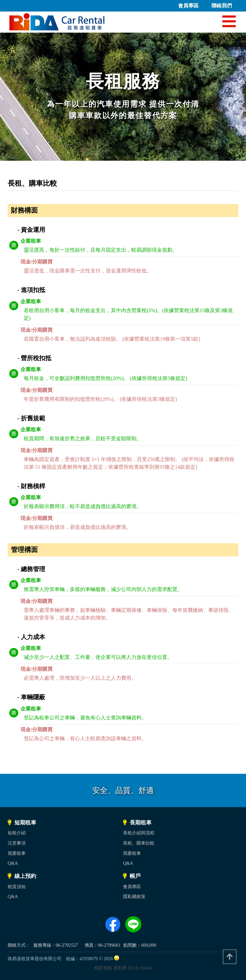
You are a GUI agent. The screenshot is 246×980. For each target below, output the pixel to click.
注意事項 (17, 843)
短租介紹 (17, 833)
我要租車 (17, 853)
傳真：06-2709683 (102, 945)
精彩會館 (103, 968)
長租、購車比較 (139, 843)
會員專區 (188, 6)
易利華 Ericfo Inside (133, 968)
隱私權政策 (134, 896)
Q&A (13, 863)
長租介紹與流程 (139, 833)
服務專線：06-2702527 (56, 945)
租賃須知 (17, 887)
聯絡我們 (222, 6)
